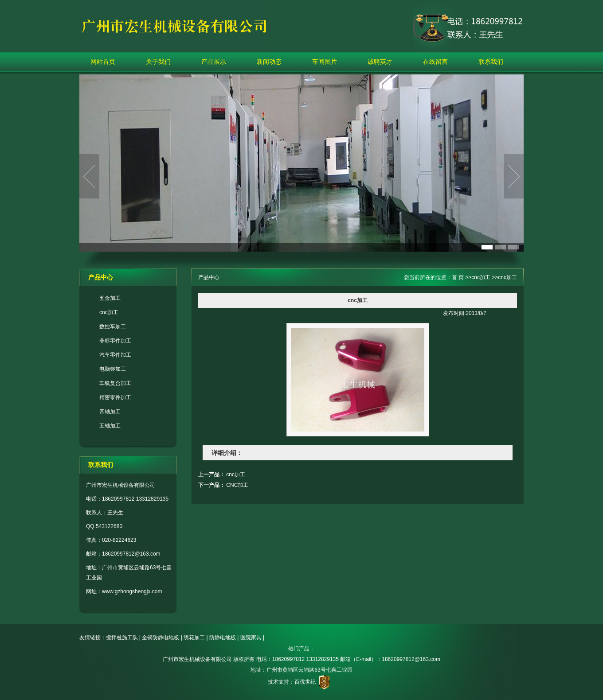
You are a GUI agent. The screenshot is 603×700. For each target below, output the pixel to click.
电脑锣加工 (113, 369)
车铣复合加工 (115, 383)
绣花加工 (194, 638)
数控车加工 (113, 327)
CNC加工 (237, 485)
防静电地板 (223, 638)
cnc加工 (109, 312)
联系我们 (491, 62)
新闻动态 (269, 62)
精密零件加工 (115, 397)
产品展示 (214, 62)
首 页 (458, 277)
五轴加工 (110, 426)
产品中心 (209, 277)
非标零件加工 (115, 341)
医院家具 (251, 638)
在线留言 (435, 62)
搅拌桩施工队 (122, 638)
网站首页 (103, 62)
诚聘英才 (380, 62)
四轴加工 (110, 412)
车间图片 (325, 62)
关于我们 (158, 62)
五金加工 (110, 298)
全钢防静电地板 (161, 638)
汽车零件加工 (115, 355)
